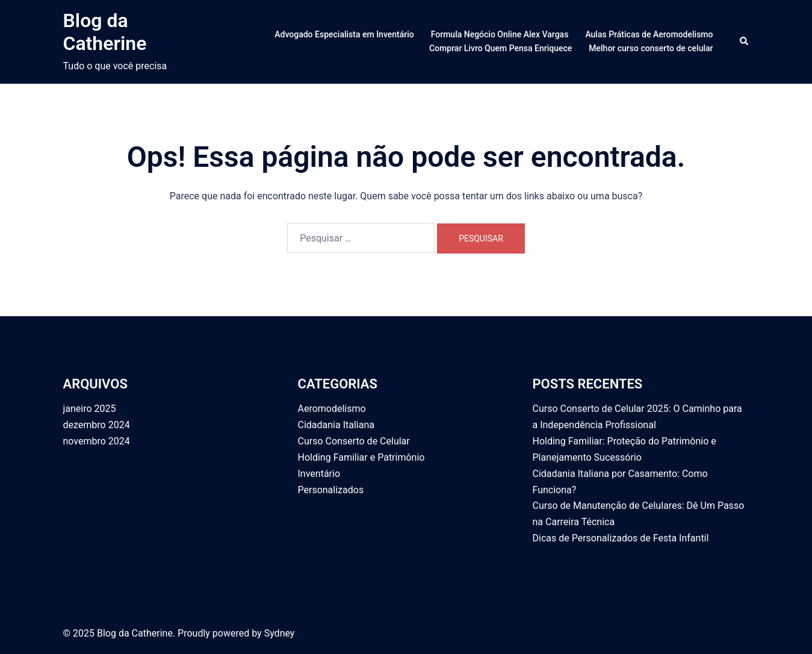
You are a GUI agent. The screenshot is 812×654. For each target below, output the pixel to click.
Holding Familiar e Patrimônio (361, 457)
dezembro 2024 (97, 425)
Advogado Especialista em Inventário (344, 34)
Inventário (319, 474)
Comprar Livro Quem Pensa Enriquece (501, 48)
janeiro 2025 (90, 409)
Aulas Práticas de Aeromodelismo (649, 34)
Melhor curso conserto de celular (651, 48)
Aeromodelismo (332, 409)
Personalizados (331, 490)
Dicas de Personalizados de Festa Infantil (621, 538)
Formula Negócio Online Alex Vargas (500, 34)
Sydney (280, 633)
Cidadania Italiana (336, 425)
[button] (745, 42)
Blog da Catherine (105, 32)
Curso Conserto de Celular (354, 441)
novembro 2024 (97, 441)
